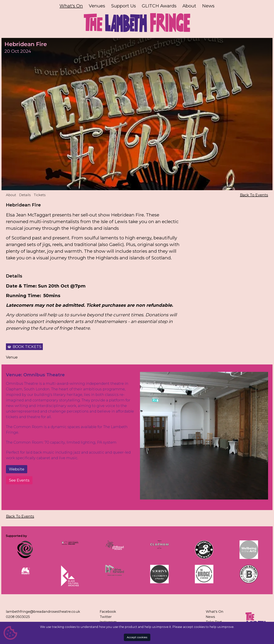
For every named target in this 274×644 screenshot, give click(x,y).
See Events (19, 480)
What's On (71, 6)
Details (25, 195)
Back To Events (254, 195)
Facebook (108, 612)
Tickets (40, 195)
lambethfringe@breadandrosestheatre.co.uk (43, 612)
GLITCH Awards (159, 6)
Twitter (106, 617)
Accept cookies (137, 637)
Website (17, 469)
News (208, 6)
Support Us (123, 6)
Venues (97, 6)
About (189, 6)
